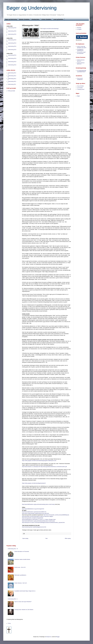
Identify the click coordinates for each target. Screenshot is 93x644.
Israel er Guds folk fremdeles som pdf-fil (82, 47)
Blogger (58, 637)
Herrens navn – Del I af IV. (20, 567)
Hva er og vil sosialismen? (80, 79)
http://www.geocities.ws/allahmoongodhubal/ (33, 518)
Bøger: (79, 96)
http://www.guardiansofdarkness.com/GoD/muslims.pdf (54, 467)
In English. (79, 29)
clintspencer (48, 637)
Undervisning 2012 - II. (13, 599)
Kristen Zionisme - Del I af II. (81, 61)
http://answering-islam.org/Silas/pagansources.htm (34, 527)
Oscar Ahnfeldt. (80, 86)
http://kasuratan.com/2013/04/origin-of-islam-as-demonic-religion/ (38, 516)
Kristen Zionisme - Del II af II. (81, 63)
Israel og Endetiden (58, 19)
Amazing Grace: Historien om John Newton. (24, 610)
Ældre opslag (68, 538)
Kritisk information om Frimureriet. (22, 552)
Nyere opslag (25, 538)
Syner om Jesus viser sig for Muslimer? (23, 602)
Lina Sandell (80, 88)
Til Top (9, 623)
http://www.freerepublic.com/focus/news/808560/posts (56, 515)
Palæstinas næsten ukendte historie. (22, 559)
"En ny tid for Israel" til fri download (81, 53)
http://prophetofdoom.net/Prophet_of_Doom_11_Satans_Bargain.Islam (39, 519)
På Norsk (79, 28)
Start (46, 538)
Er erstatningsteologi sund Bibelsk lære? (82, 71)
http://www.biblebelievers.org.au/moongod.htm (33, 509)
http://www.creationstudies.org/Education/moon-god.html (35, 513)
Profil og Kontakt (11, 91)
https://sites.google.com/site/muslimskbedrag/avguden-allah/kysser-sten (39, 461)
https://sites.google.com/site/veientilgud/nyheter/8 (34, 483)
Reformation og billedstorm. (20, 575)
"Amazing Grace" (81, 89)
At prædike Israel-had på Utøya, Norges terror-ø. (25, 591)
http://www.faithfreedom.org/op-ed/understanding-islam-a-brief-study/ (38, 504)
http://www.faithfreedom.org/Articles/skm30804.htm (34, 512)
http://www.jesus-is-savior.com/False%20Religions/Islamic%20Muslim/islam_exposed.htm (43, 522)
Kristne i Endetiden (46, 19)
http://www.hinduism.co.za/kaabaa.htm (31, 467)
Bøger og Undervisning (32, 8)
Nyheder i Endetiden (24, 19)
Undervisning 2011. (12, 84)
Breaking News (35, 19)
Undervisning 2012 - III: (13, 549)
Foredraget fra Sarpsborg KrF (80, 50)
